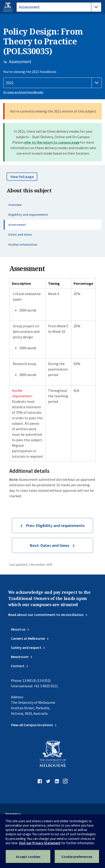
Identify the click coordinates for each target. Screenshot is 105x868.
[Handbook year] (52, 83)
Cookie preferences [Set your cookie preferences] (77, 857)
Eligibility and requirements (28, 215)
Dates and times (20, 234)
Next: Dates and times (50, 545)
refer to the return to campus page (51, 142)
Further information (23, 245)
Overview (15, 205)
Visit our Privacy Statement (40, 843)
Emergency (13, 814)
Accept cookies (28, 857)
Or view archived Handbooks (23, 92)
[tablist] (59, 7)
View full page (22, 177)
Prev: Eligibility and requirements (55, 525)
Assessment (17, 225)
